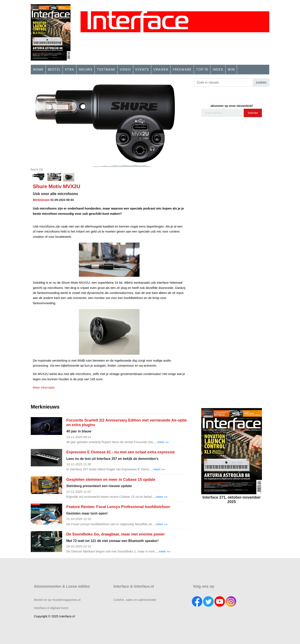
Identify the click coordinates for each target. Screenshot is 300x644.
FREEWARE (182, 69)
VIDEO (125, 69)
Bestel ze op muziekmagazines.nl (57, 600)
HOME (38, 69)
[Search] (224, 83)
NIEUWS (86, 69)
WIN (231, 69)
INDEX (218, 69)
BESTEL (54, 69)
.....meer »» (161, 442)
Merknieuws (41, 200)
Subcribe (253, 113)
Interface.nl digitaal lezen (51, 608)
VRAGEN (161, 69)
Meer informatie (44, 387)
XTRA (70, 69)
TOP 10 (202, 69)
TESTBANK (106, 69)
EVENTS (142, 69)
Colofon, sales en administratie (135, 600)
